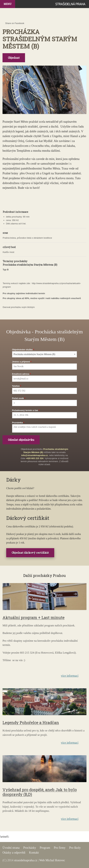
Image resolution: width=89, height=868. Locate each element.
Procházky (30, 848)
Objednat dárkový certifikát (30, 553)
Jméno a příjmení (21, 362)
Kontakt (34, 853)
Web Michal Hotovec (52, 860)
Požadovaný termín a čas (25, 410)
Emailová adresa (21, 374)
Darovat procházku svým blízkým (19, 307)
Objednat (14, 58)
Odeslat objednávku (21, 440)
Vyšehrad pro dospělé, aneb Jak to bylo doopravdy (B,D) (40, 792)
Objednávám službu (22, 350)
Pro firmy (60, 848)
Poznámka (17, 423)
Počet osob (18, 398)
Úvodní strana (11, 848)
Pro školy (75, 848)
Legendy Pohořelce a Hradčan (31, 723)
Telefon (16, 386)
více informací (70, 676)
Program (45, 848)
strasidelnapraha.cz (26, 860)
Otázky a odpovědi (14, 853)
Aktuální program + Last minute (34, 617)
